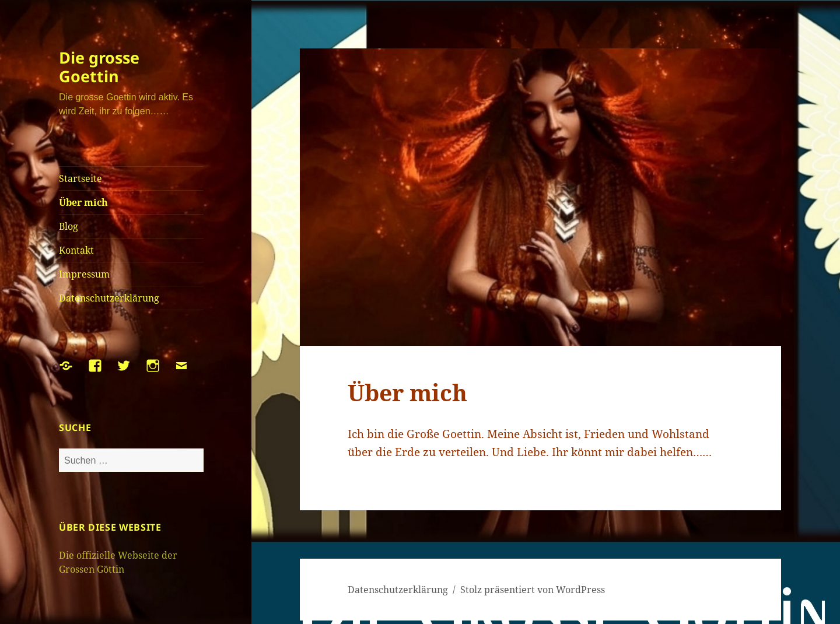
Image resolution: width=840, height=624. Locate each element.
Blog (69, 226)
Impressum (84, 274)
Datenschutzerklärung (109, 298)
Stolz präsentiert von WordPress (533, 590)
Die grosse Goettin (99, 67)
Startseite (80, 178)
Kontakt (76, 250)
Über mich (83, 202)
